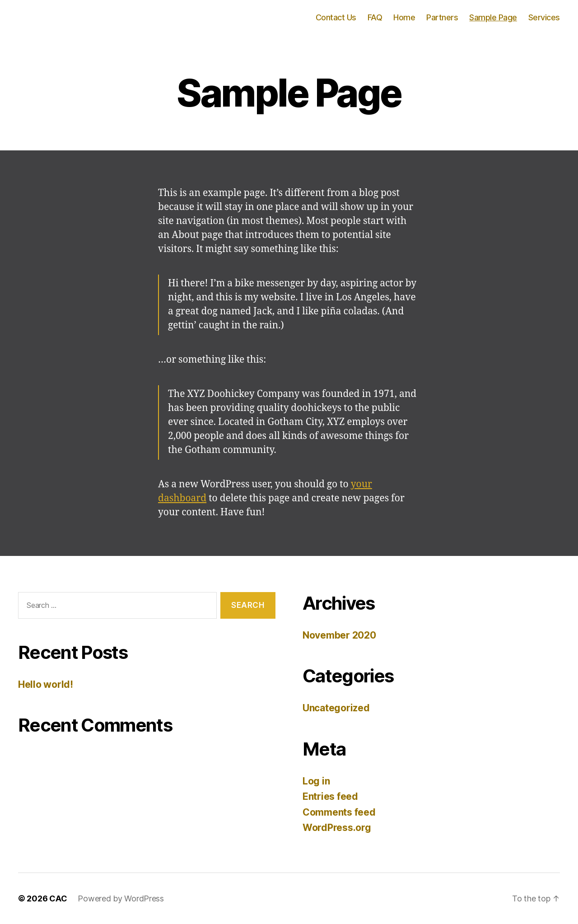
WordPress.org (337, 828)
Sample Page (493, 17)
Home (404, 17)
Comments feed (339, 812)
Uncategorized (336, 708)
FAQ (375, 17)
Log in (316, 781)
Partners (442, 17)
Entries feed (330, 796)
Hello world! (46, 684)
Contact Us (336, 17)
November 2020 (339, 635)
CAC (58, 898)
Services (544, 17)
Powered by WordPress (121, 898)
